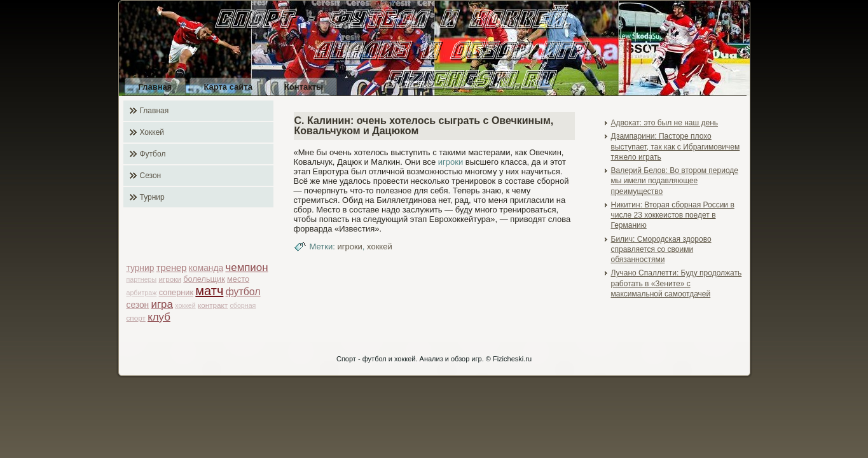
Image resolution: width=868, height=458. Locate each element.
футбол (243, 292)
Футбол (153, 154)
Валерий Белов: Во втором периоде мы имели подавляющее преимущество (675, 181)
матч (209, 291)
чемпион (246, 267)
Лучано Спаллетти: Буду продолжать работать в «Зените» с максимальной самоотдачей (677, 283)
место (238, 279)
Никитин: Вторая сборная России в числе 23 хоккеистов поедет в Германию (673, 215)
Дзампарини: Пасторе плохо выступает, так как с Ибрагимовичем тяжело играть (676, 147)
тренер (172, 268)
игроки (170, 279)
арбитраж (142, 293)
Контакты (304, 87)
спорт (136, 318)
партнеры (142, 279)
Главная (155, 87)
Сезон (151, 176)
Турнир (152, 197)
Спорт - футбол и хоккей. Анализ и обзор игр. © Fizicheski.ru (434, 359)
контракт (213, 305)
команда (206, 268)
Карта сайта (228, 87)
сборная (243, 305)
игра (162, 304)
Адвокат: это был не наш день (665, 123)
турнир (141, 268)
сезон (138, 305)
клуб (159, 317)
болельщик (204, 279)
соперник (176, 292)
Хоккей (152, 132)
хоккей (185, 305)
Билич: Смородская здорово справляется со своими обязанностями (661, 250)
